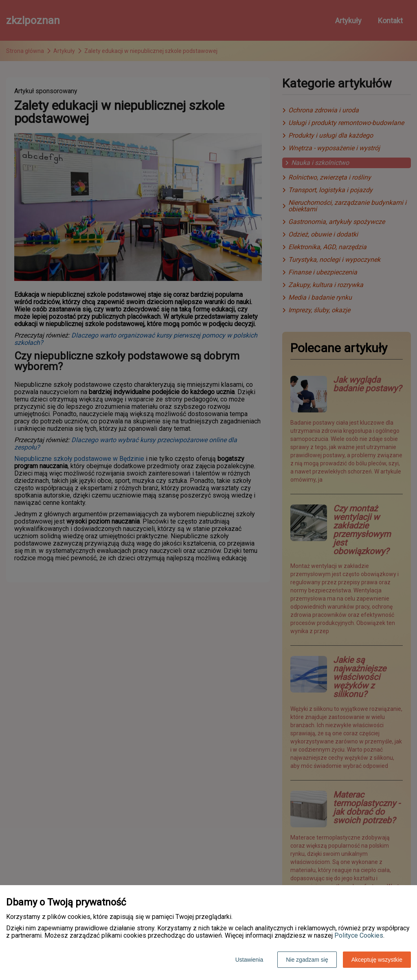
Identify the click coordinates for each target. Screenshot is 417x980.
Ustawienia (249, 960)
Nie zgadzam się (307, 960)
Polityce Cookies (359, 935)
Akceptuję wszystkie (377, 960)
